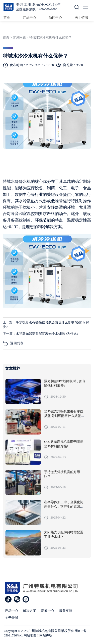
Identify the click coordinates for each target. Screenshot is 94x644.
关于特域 (81, 17)
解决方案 (30, 611)
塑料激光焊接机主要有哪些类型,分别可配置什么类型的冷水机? (64, 416)
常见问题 (19, 37)
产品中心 (30, 17)
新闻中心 (55, 17)
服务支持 (66, 611)
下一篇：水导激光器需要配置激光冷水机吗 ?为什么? (40, 334)
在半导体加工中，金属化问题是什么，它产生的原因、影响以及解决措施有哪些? (64, 507)
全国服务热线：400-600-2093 (37, 9)
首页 (7, 17)
